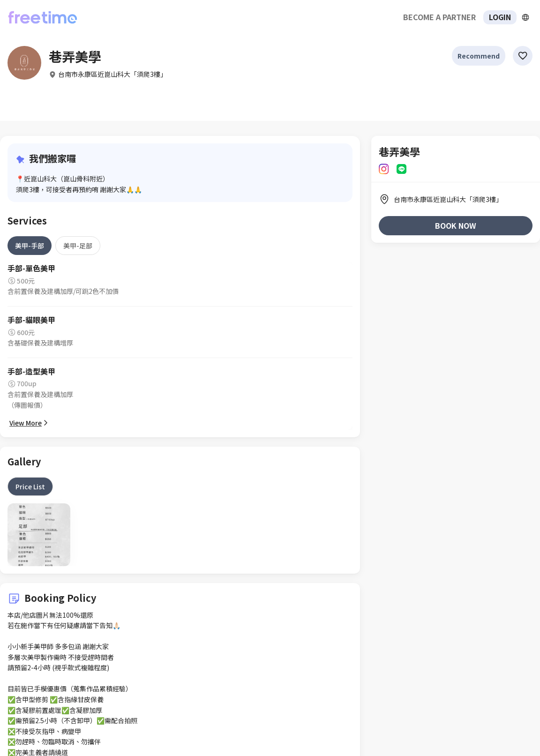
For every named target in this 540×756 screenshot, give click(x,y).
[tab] (30, 246)
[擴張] (525, 17)
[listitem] (456, 199)
